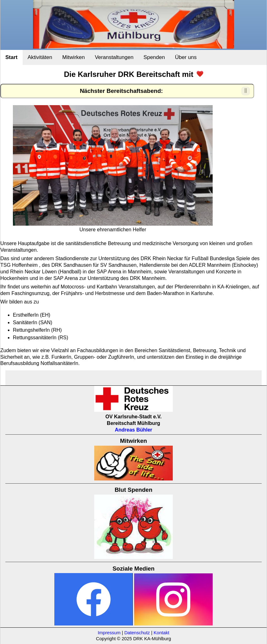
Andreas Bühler (133, 430)
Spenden (154, 57)
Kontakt (161, 633)
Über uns (186, 57)
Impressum (109, 633)
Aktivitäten (40, 57)
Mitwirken (74, 57)
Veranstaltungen (114, 57)
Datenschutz (137, 633)
